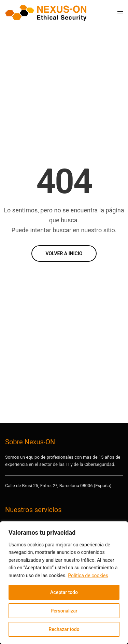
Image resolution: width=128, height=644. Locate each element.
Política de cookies (88, 575)
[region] (64, 583)
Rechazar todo (64, 629)
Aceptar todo (64, 592)
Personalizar (64, 611)
